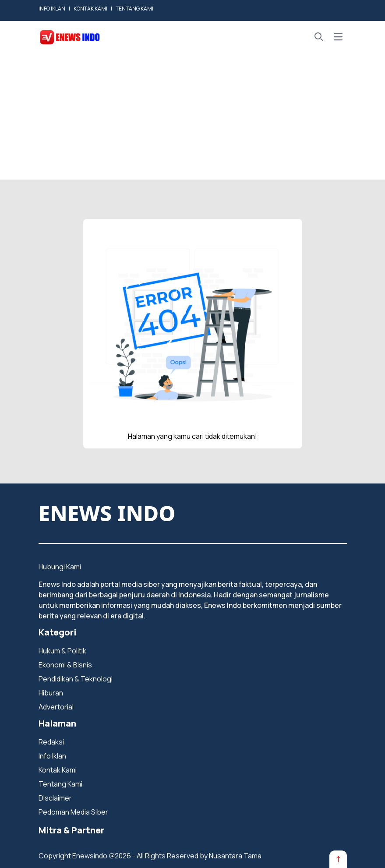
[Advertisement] (193, 118)
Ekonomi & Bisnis (65, 665)
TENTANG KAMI (134, 9)
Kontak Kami (58, 770)
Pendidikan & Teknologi (76, 679)
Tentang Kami (60, 784)
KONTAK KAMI (90, 9)
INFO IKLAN (52, 9)
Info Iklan (52, 756)
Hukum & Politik (62, 651)
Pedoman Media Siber (73, 812)
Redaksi (51, 742)
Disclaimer (55, 798)
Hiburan (51, 693)
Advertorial (56, 707)
